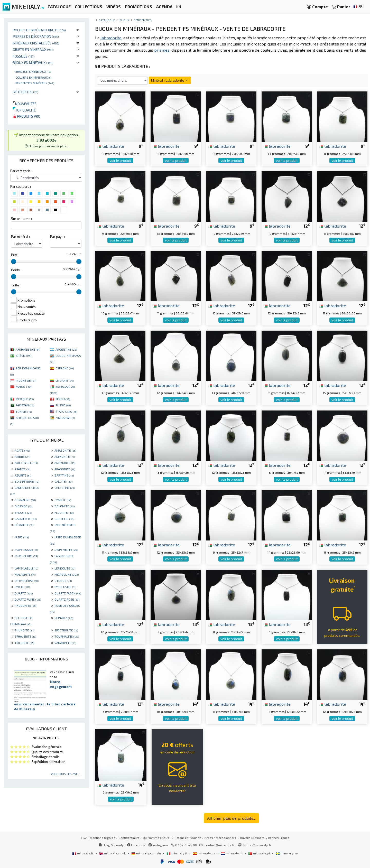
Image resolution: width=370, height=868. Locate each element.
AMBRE (22, 456)
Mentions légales (103, 838)
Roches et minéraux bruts (39, 30)
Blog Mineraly (111, 845)
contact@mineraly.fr (220, 845)
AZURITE (23, 475)
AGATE (22, 450)
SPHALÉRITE (25, 636)
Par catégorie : (21, 171)
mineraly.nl (232, 853)
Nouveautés (25, 104)
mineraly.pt (260, 853)
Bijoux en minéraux (33, 63)
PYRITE (22, 587)
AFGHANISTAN (28, 349)
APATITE (22, 469)
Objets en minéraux (33, 49)
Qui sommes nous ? (157, 838)
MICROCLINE (67, 574)
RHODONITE (25, 605)
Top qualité (24, 110)
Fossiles (24, 56)
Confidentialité (129, 838)
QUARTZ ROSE (67, 599)
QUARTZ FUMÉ (28, 599)
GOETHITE (64, 519)
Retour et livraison (188, 838)
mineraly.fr (83, 853)
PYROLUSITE (65, 587)
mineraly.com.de (146, 853)
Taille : (16, 285)
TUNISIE (24, 412)
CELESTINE (64, 488)
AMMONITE (64, 456)
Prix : (15, 255)
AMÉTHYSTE (26, 463)
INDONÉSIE (26, 380)
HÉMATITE (24, 525)
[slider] (14, 262)
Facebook (136, 845)
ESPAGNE (65, 368)
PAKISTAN (25, 405)
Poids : (16, 270)
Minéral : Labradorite (170, 80)
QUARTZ (24, 593)
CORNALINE (25, 500)
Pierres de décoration (36, 36)
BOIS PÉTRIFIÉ (27, 481)
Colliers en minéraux (33, 77)
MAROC (24, 387)
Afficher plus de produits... (231, 818)
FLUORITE (64, 512)
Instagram (158, 845)
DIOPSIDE (24, 506)
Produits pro (27, 116)
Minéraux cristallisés (36, 43)
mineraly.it (177, 853)
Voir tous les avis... (66, 774)
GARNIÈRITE (26, 519)
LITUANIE (64, 380)
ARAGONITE (65, 469)
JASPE (22, 537)
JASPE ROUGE (26, 549)
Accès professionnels (221, 838)
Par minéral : (20, 237)
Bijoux (124, 20)
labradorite (111, 146)
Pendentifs (143, 20)
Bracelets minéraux (33, 71)
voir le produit (120, 161)
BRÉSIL (24, 356)
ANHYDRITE (65, 463)
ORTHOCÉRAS (27, 581)
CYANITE (63, 500)
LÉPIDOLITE (65, 568)
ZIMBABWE (65, 418)
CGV (84, 838)
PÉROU (63, 399)
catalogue (107, 20)
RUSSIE (63, 405)
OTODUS (63, 581)
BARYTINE (64, 475)
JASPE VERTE (66, 549)
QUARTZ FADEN (68, 593)
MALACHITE (25, 574)
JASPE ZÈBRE (26, 556)
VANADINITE (65, 643)
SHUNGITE (24, 630)
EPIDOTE (23, 512)
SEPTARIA (64, 618)
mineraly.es (205, 853)
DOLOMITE (64, 506)
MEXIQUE (25, 399)
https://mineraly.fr (257, 845)
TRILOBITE (24, 643)
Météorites (26, 92)
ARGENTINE (66, 349)
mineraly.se (287, 853)
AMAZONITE (65, 450)
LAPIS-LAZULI (26, 568)
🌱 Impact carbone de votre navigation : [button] (47, 140)
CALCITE (63, 481)
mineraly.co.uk (113, 853)
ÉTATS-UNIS (66, 412)
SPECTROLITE (66, 630)
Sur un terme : (21, 219)
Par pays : (58, 237)
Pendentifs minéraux (35, 83)
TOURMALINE (67, 636)
